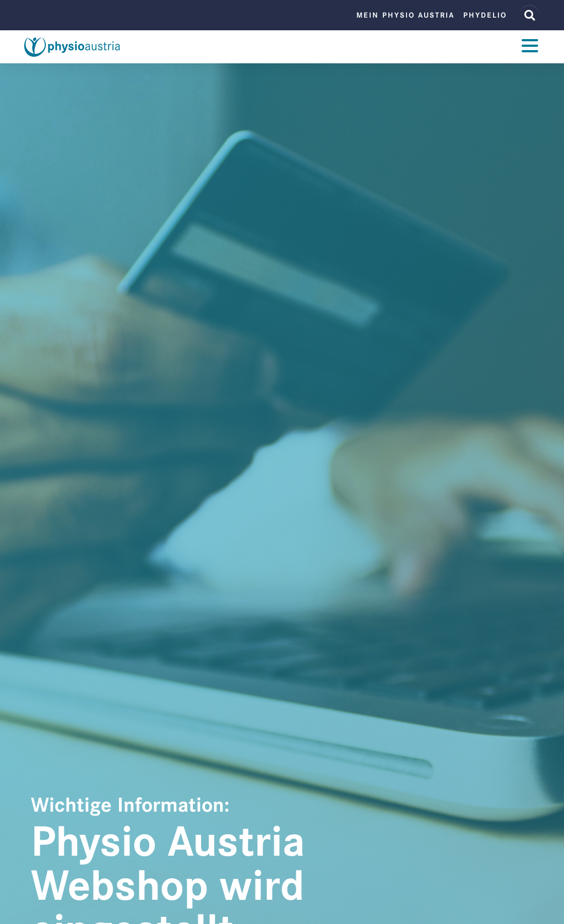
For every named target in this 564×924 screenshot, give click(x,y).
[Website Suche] (530, 15)
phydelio (485, 15)
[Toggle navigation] (530, 47)
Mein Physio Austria (405, 15)
